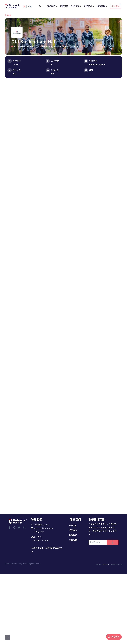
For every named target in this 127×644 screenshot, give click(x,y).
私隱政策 (74, 540)
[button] (40, 6)
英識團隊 (74, 530)
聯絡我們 (74, 535)
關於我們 (74, 525)
